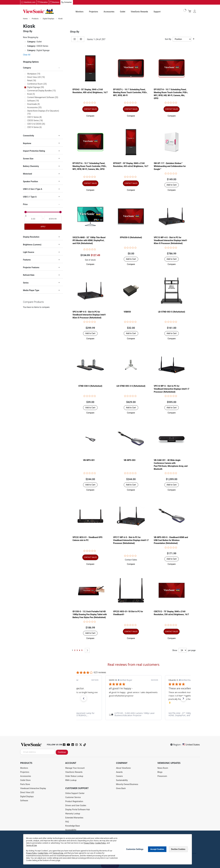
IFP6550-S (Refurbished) (131, 238)
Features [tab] (27, 260)
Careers (119, 776)
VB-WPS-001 (89, 460)
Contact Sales (131, 560)
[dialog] (110, 849)
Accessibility (71, 830)
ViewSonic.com (30, 2)
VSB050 (127, 312)
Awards (119, 772)
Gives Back (121, 788)
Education (44, 2)
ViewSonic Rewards (139, 12)
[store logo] (38, 12)
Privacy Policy (89, 843)
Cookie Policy (100, 843)
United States (191, 745)
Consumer (68, 2)
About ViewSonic (123, 768)
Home (25, 19)
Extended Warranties (74, 818)
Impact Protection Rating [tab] (34, 151)
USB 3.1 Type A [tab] (30, 197)
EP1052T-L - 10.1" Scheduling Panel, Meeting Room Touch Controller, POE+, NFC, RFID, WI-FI (130, 93)
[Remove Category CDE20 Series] (25, 46)
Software (24, 801)
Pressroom (162, 776)
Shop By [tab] (75, 32)
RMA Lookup (71, 780)
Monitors (80, 12)
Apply (43, 227)
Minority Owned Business (127, 784)
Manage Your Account (75, 768)
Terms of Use (31, 845)
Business (56, 2)
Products (35, 19)
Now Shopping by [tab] (31, 37)
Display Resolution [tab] (31, 237)
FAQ (67, 822)
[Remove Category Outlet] (25, 42)
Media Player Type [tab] (31, 290)
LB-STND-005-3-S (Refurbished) (131, 386)
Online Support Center (75, 793)
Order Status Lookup (74, 776)
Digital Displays (49, 19)
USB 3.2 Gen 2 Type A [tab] (33, 189)
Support (157, 12)
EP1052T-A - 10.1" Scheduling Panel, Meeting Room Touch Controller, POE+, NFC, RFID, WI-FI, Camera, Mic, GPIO (90, 166)
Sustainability (122, 780)
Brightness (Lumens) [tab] (32, 245)
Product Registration (74, 802)
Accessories (109, 12)
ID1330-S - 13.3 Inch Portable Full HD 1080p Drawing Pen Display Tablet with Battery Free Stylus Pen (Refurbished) (90, 615)
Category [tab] (27, 68)
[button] (90, 116)
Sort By (168, 39)
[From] (33, 219)
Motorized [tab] (27, 174)
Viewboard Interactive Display (33, 788)
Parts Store (25, 784)
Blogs (160, 772)
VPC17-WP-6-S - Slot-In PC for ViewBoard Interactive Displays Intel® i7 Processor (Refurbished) (131, 540)
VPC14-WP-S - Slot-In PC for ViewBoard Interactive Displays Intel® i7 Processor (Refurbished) (172, 389)
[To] (53, 219)
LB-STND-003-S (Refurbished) (172, 312)
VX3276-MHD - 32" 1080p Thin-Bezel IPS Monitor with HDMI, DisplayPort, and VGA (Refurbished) (89, 241)
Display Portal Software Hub (78, 810)
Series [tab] (26, 283)
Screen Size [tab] (28, 159)
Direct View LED (27, 793)
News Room (163, 768)
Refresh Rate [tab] (29, 275)
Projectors (94, 12)
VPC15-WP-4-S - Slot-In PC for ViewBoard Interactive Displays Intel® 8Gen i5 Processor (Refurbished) (170, 241)
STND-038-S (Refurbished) (90, 386)
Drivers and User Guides (76, 806)
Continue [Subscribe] (62, 752)
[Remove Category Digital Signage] (25, 50)
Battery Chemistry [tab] (31, 166)
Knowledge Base (72, 826)
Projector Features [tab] (31, 268)
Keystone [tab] (27, 143)
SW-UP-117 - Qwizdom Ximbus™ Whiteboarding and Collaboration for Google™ (170, 166)
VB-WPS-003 (130, 460)
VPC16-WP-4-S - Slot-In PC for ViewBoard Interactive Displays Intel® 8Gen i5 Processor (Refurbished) (89, 315)
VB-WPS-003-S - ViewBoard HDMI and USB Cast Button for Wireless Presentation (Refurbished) (171, 540)
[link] (133, 714)
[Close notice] (188, 849)
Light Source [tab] (29, 252)
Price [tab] (25, 204)
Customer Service (73, 797)
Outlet (123, 12)
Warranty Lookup (73, 814)
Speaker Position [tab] (31, 182)
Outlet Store (25, 780)
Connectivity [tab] (28, 136)
